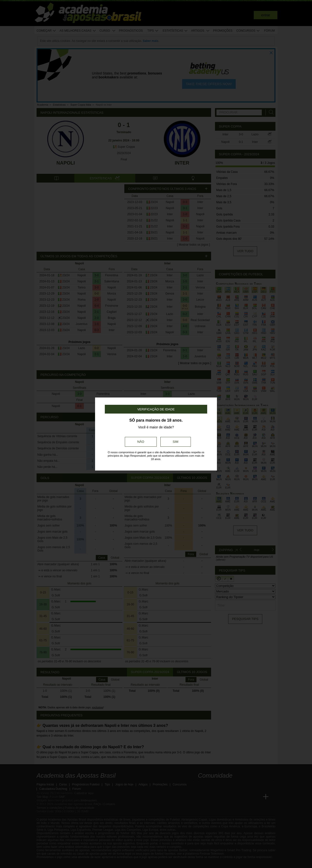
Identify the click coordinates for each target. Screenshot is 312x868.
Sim (176, 442)
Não (141, 442)
